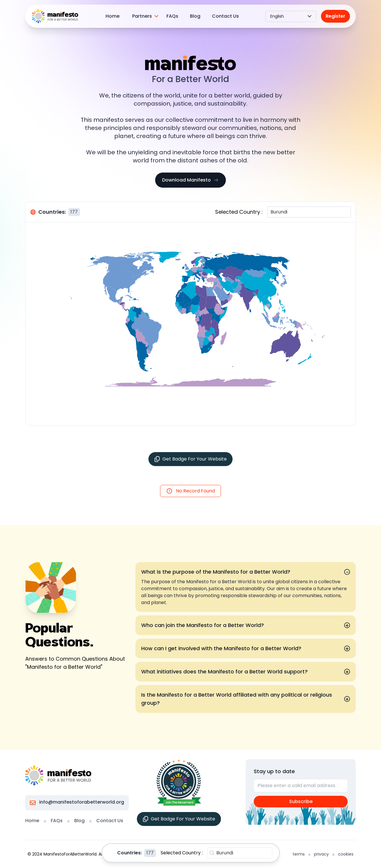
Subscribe (301, 801)
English (291, 16)
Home (113, 16)
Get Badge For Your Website (190, 459)
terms (299, 854)
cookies (346, 854)
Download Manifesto (190, 180)
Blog (195, 16)
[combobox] (271, 212)
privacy (321, 854)
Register (335, 16)
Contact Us (225, 16)
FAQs (172, 16)
